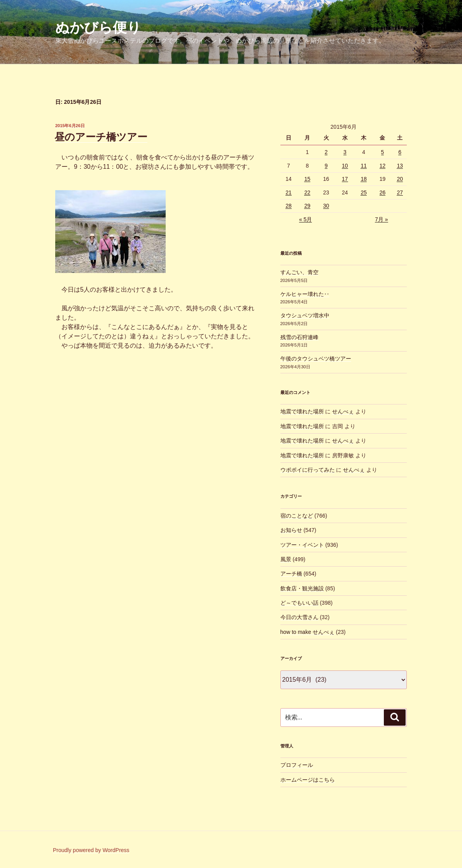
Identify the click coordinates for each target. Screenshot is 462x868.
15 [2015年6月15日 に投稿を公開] (307, 179)
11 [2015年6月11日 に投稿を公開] (364, 166)
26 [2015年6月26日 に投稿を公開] (383, 192)
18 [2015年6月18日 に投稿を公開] (364, 179)
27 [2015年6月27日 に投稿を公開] (400, 192)
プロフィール (297, 765)
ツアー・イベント (302, 545)
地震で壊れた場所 (302, 411)
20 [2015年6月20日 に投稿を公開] (400, 179)
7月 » (381, 219)
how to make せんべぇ (307, 632)
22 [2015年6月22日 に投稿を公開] (307, 192)
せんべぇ (343, 411)
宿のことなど (297, 516)
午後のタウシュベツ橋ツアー (316, 359)
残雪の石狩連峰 (299, 337)
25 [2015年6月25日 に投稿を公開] (364, 192)
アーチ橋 (291, 574)
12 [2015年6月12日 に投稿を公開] (383, 166)
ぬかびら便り (98, 27)
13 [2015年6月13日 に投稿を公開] (400, 166)
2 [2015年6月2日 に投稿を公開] (326, 152)
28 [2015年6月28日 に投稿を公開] (289, 206)
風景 (286, 559)
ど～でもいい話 (299, 603)
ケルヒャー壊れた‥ (305, 294)
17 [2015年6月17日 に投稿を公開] (345, 179)
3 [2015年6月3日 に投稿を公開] (345, 152)
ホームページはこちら (308, 780)
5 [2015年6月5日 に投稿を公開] (383, 152)
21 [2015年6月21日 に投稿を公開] (289, 192)
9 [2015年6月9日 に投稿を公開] (326, 166)
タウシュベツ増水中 (305, 315)
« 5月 (305, 219)
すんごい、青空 (299, 272)
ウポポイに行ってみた (308, 470)
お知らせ (291, 530)
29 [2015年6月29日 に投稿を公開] (307, 206)
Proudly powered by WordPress (91, 850)
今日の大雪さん (299, 617)
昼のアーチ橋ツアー (101, 137)
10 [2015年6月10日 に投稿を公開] (345, 166)
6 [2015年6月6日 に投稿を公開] (400, 152)
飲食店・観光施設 (302, 588)
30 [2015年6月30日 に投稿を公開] (326, 206)
